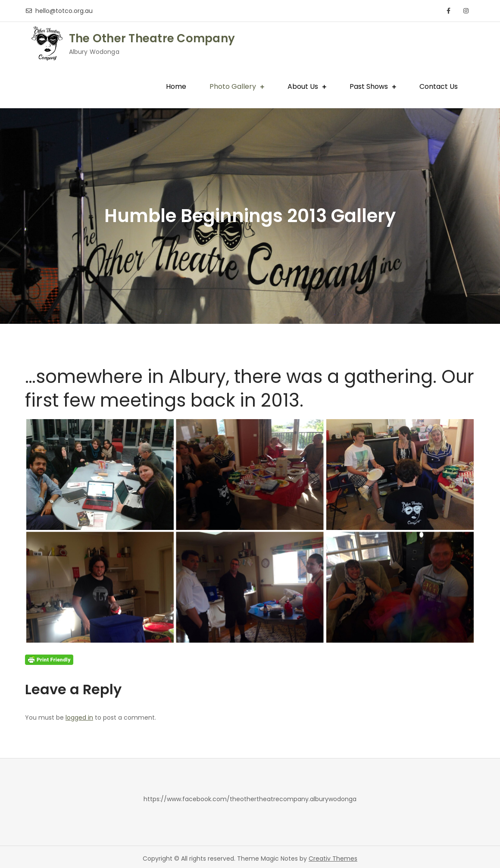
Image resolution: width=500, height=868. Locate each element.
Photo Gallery (233, 86)
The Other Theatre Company (152, 38)
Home (176, 86)
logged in (79, 718)
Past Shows (369, 86)
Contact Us (439, 86)
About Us (303, 86)
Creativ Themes (333, 859)
